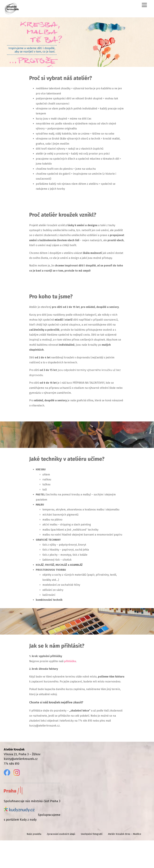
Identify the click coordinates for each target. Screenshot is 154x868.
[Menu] (144, 5)
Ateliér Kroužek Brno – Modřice (125, 862)
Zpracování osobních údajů (61, 862)
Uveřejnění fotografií (92, 862)
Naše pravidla (34, 862)
